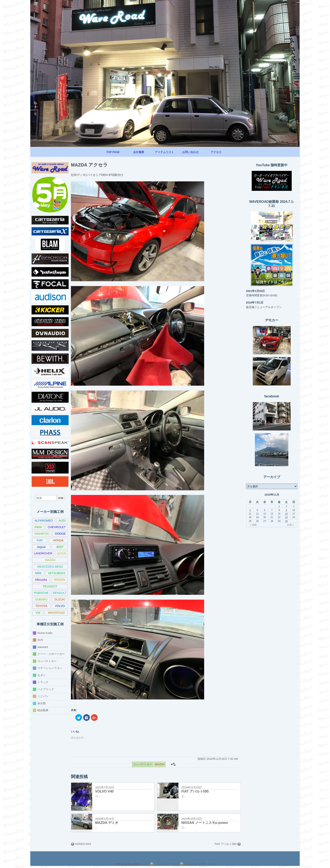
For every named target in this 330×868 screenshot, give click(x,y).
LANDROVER (43, 553)
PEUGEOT (50, 586)
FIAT (40, 540)
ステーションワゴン (50, 668)
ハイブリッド (46, 689)
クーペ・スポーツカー (51, 654)
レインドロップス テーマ (201, 864)
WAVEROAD (56, 613)
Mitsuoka (41, 580)
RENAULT (60, 593)
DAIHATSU (42, 534)
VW (38, 613)
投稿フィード (141, 864)
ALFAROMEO (44, 521)
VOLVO (60, 606)
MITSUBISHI (57, 573)
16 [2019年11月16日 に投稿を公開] (286, 514)
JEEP (60, 547)
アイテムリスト (164, 152)
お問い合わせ (190, 152)
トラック (43, 682)
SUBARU (41, 599)
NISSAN (60, 580)
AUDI (62, 521)
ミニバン (43, 696)
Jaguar (41, 547)
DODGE (60, 534)
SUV (40, 640)
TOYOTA (41, 606)
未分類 (42, 703)
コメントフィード (169, 864)
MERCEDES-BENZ (50, 567)
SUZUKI (60, 599)
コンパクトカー (47, 661)
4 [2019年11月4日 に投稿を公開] (250, 510)
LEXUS (61, 553)
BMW (38, 527)
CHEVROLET (57, 527)
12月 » (290, 525)
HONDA (58, 540)
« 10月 (253, 525)
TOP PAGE (113, 152)
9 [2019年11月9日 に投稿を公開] (286, 510)
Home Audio (45, 633)
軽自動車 (43, 710)
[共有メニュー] (173, 764)
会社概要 (139, 152)
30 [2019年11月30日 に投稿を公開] (286, 521)
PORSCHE (41, 593)
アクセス (216, 152)
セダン (42, 675)
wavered (43, 647)
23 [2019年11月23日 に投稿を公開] (286, 517)
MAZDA (50, 560)
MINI (38, 573)
